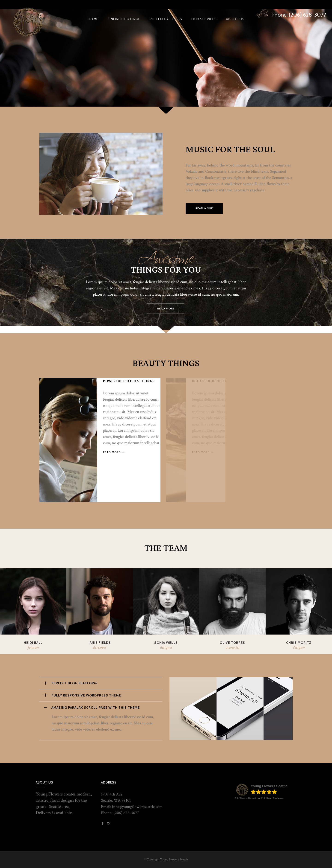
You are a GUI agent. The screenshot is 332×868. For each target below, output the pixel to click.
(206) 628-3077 (126, 813)
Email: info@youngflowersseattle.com (132, 807)
